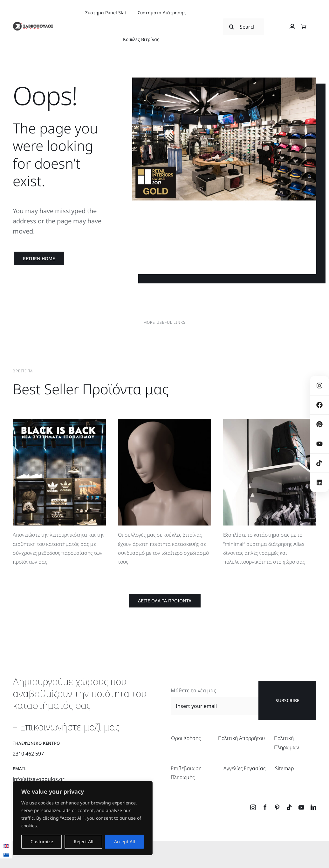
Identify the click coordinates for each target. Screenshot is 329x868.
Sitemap (284, 768)
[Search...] (243, 27)
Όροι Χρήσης (186, 738)
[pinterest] (277, 807)
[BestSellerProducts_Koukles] (164, 421)
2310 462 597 (28, 754)
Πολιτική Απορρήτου (241, 738)
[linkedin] (313, 807)
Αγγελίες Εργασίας (244, 768)
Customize (42, 841)
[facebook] (265, 807)
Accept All (125, 841)
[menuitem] (6, 846)
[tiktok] (289, 807)
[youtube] (301, 807)
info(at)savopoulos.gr (39, 779)
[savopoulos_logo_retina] (33, 24)
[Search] (231, 27)
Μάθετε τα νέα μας (193, 690)
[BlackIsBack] (59, 421)
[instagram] (253, 807)
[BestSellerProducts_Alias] (270, 421)
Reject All (84, 841)
